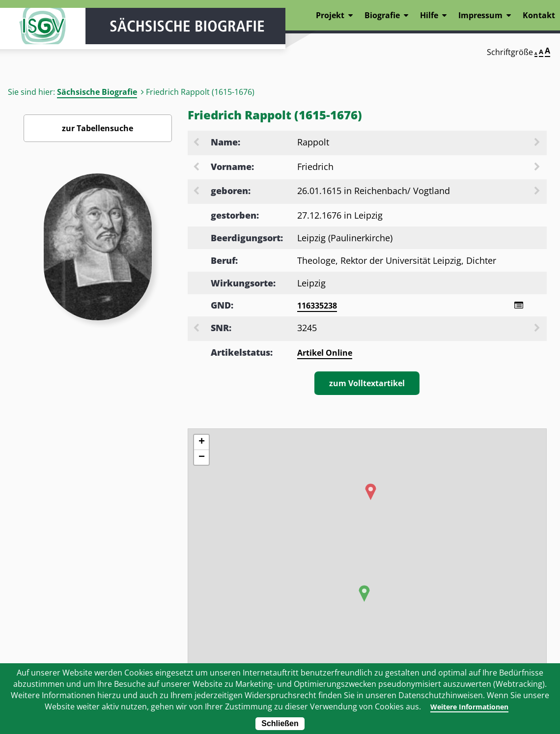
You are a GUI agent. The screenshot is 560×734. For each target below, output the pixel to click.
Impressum (480, 15)
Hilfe (429, 15)
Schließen (280, 723)
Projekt (330, 15)
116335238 (317, 306)
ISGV (29, 35)
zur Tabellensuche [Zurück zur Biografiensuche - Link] (98, 128)
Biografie (382, 15)
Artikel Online (325, 354)
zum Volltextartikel (367, 385)
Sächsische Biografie (97, 92)
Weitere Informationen (469, 706)
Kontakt (539, 15)
